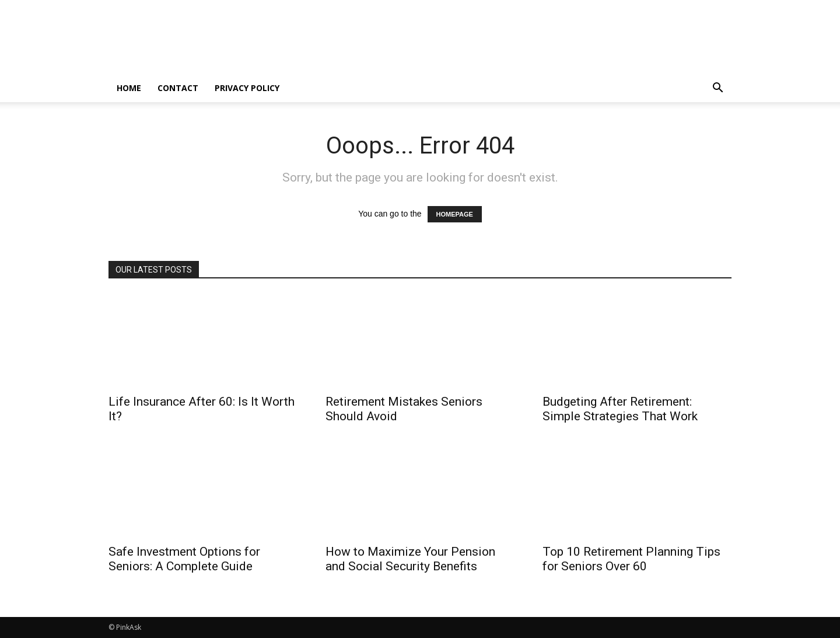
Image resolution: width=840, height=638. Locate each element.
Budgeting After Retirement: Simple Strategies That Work (620, 409)
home (129, 88)
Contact (178, 88)
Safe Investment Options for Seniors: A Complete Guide (184, 559)
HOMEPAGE (455, 214)
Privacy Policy (247, 88)
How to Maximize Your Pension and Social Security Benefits (410, 559)
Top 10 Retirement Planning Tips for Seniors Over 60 (631, 559)
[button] (717, 89)
